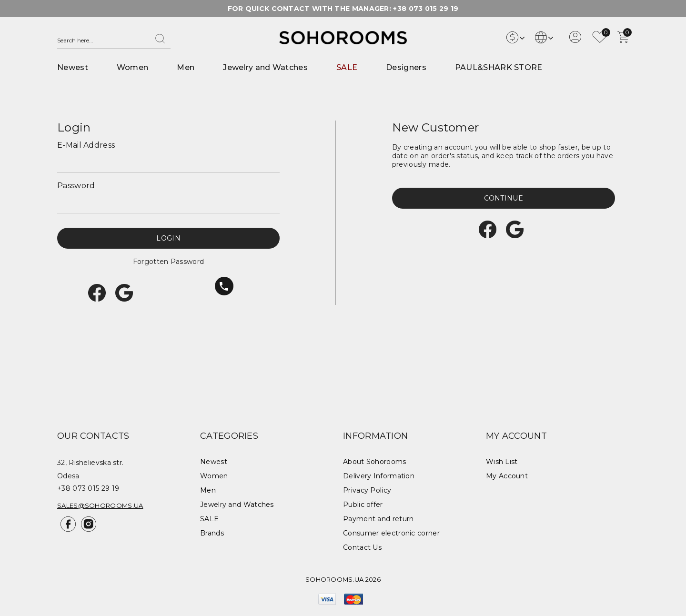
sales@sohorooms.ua (100, 505)
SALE (347, 67)
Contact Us (362, 547)
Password (76, 186)
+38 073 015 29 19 (426, 9)
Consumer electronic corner (391, 533)
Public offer (363, 505)
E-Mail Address (86, 145)
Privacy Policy (367, 490)
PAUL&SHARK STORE (499, 67)
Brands (212, 533)
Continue (504, 198)
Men (186, 67)
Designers (406, 67)
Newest (73, 67)
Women (133, 67)
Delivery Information (379, 476)
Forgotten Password (168, 262)
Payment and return (378, 519)
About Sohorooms (375, 462)
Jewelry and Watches (265, 67)
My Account (507, 476)
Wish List (502, 462)
